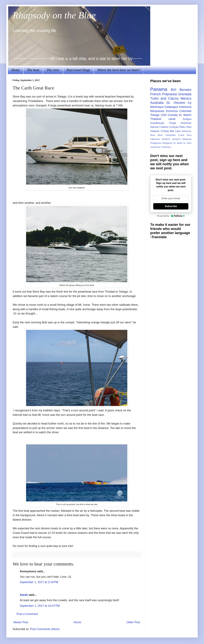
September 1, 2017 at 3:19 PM (39, 582)
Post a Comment (27, 614)
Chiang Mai (167, 131)
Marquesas (157, 111)
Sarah (24, 595)
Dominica (172, 111)
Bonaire (185, 90)
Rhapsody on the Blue (54, 15)
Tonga (172, 123)
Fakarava (155, 139)
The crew (53, 70)
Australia (157, 103)
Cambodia (170, 135)
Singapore (167, 143)
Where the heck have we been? (119, 70)
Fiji (190, 103)
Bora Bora (156, 135)
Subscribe (171, 206)
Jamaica (176, 139)
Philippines (156, 143)
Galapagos (171, 107)
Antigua (187, 119)
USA (164, 115)
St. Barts (178, 143)
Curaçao (174, 127)
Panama (159, 89)
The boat (33, 70)
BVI (174, 90)
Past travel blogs (78, 70)
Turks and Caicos (164, 98)
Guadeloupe (157, 123)
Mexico (186, 98)
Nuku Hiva (185, 127)
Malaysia (187, 139)
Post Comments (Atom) (45, 629)
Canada (173, 115)
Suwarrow (155, 147)
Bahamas (187, 131)
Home (16, 70)
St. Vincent (176, 103)
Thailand (156, 119)
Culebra (164, 127)
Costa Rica (185, 135)
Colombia (185, 111)
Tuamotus (166, 147)
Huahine (166, 139)
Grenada (185, 94)
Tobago (155, 115)
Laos (178, 131)
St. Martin (185, 115)
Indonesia (185, 107)
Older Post (133, 622)
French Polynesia (164, 94)
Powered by (171, 216)
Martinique (157, 107)
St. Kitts (187, 143)
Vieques (155, 131)
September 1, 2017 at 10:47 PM (40, 606)
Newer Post (21, 622)
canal (172, 119)
